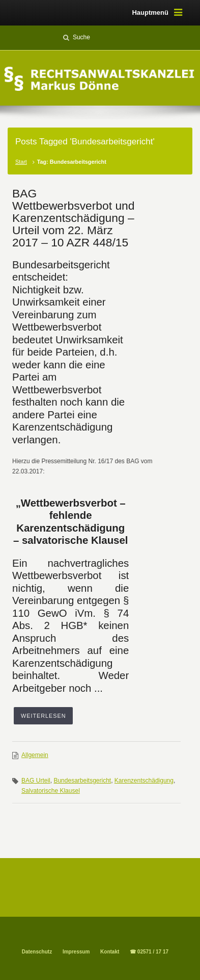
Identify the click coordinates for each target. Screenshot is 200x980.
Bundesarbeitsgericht (82, 781)
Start (21, 162)
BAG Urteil (36, 781)
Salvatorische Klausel (51, 791)
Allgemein (35, 755)
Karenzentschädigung (144, 781)
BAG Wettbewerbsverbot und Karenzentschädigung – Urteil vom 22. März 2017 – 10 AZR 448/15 (73, 218)
